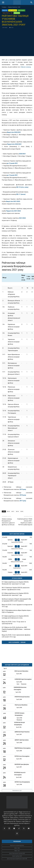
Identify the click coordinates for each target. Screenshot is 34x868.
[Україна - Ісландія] (17, 559)
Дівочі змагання (13, 10)
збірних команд (26, 67)
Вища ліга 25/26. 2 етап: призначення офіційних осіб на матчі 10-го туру (16, 636)
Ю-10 (8, 511)
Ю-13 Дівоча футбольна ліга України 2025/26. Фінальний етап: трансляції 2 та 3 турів (15, 583)
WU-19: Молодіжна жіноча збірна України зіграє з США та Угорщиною (17, 611)
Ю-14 (17, 511)
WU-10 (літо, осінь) (22, 187)
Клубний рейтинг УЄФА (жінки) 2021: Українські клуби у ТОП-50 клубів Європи (25, 522)
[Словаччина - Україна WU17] (17, 553)
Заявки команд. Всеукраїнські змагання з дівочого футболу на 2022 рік (8, 522)
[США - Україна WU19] (17, 566)
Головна (4, 7)
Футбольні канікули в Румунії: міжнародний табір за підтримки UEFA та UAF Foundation (16, 600)
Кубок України (21, 10)
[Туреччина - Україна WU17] (17, 540)
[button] (3, 2)
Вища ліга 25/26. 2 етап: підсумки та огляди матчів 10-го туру (17, 606)
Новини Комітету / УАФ (14, 7)
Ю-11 (13, 511)
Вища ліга (5, 10)
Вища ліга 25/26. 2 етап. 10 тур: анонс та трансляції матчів (14, 623)
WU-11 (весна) (21, 194)
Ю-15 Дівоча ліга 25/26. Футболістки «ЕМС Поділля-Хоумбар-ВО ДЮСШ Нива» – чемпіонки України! (16, 629)
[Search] (31, 2)
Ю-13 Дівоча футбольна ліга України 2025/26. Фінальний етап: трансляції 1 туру (15, 594)
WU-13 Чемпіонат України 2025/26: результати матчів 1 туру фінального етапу (16, 589)
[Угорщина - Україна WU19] (17, 572)
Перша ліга (17, 13)
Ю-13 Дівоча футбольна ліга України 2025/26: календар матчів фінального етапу (15, 617)
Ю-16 (22, 511)
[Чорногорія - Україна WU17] (17, 546)
